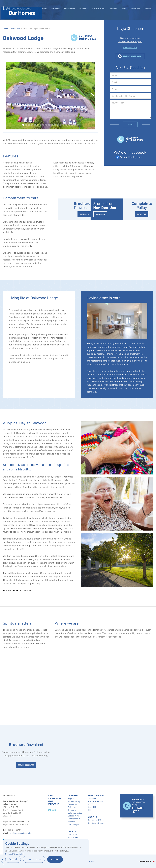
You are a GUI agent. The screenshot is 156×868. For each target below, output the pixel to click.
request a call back (132, 56)
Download (26, 744)
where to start (96, 796)
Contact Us (136, 9)
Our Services (70, 9)
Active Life (73, 834)
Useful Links (94, 807)
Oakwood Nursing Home (131, 157)
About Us (114, 9)
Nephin (71, 798)
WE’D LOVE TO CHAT (138, 806)
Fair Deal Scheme (96, 801)
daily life (84, 9)
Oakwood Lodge (75, 813)
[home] (17, 8)
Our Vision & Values (97, 820)
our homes (73, 796)
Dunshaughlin (74, 824)
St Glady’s (72, 807)
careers (148, 9)
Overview (92, 798)
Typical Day (73, 837)
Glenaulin (72, 821)
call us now (88, 38)
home (50, 796)
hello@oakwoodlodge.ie (130, 41)
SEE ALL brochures (26, 765)
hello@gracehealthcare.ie (20, 833)
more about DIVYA (130, 48)
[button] (9, 96)
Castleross (73, 804)
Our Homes (56, 9)
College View (73, 816)
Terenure (72, 810)
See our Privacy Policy (15, 854)
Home (45, 9)
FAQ (90, 810)
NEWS (124, 9)
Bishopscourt (74, 819)
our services (54, 798)
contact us (53, 804)
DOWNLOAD (84, 214)
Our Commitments (96, 823)
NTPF (90, 804)
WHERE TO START (99, 9)
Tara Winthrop (74, 801)
